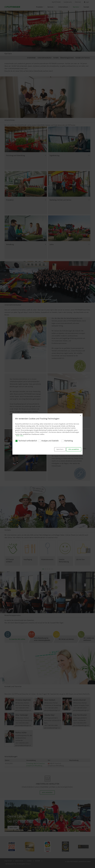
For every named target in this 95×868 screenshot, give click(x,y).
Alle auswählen (74, 449)
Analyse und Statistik (50, 441)
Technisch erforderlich (28, 441)
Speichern (60, 449)
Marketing (68, 441)
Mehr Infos (20, 436)
